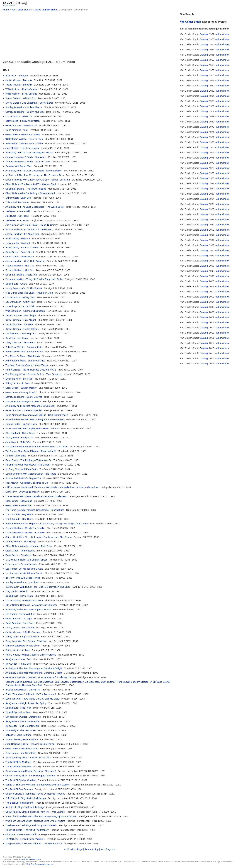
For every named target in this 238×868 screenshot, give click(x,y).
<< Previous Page (73, 849)
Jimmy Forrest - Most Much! (20, 628)
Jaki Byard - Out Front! (17, 216)
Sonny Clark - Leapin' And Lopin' (22, 637)
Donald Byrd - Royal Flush (19, 596)
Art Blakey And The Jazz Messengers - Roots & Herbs (34, 171)
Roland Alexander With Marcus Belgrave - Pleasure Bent (35, 419)
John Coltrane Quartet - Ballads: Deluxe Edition (30, 744)
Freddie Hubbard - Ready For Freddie (25, 528)
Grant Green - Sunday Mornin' (21, 388)
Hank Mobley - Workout (18, 238)
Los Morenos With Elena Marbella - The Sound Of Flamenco (37, 496)
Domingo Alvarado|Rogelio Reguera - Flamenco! (31, 771)
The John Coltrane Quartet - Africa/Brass (27, 365)
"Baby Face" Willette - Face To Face (24, 139)
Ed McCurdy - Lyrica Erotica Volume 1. (25, 839)
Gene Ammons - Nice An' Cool (21, 125)
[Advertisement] (89, 35)
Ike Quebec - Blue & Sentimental (22, 721)
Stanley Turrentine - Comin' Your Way (25, 112)
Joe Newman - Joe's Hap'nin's (21, 333)
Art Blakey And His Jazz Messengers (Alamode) (30, 406)
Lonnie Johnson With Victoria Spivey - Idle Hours (31, 474)
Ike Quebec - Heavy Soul (18, 659)
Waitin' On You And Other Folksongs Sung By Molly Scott (35, 821)
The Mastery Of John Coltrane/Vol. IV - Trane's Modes (34, 374)
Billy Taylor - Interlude (17, 76)
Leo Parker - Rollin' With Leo (20, 614)
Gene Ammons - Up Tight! (19, 618)
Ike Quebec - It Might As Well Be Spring (26, 703)
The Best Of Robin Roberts (19, 803)
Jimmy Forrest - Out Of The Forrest (24, 288)
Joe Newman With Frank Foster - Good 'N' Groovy (32, 225)
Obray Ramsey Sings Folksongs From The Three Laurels (35, 812)
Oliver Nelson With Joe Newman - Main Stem (29, 546)
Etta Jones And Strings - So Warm (23, 401)
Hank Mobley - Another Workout (22, 247)
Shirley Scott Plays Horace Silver (23, 646)
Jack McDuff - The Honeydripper (22, 148)
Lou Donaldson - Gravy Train (20, 297)
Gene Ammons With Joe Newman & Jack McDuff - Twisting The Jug (41, 677)
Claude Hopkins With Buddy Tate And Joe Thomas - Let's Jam (38, 180)
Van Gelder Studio (21, 10)
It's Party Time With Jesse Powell (23, 578)
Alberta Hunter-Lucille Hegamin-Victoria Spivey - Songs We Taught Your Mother (47, 523)
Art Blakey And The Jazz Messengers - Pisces (29, 152)
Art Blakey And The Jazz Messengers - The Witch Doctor (35, 207)
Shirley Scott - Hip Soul (17, 383)
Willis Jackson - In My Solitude (21, 94)
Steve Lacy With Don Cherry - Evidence (26, 641)
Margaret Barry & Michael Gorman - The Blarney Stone (34, 843)
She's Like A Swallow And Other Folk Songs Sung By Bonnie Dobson (41, 816)
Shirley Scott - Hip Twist (18, 650)
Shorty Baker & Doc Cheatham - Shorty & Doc (29, 103)
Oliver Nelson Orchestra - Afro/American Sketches (31, 605)
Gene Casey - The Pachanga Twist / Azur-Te (28, 460)
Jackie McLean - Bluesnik (19, 80)
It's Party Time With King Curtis (22, 469)
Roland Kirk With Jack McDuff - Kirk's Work (28, 465)
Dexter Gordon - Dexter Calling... (22, 329)
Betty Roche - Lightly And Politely (23, 121)
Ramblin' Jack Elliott (16, 456)
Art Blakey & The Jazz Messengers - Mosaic (28, 609)
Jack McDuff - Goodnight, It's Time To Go (27, 483)
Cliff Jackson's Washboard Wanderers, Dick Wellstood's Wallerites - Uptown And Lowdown (52, 487)
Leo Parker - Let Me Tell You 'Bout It (24, 569)
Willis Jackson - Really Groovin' (22, 89)
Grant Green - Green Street (20, 252)
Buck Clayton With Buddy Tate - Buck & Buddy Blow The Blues (38, 587)
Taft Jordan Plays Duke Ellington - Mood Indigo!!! (31, 451)
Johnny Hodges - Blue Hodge (21, 542)
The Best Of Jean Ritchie (18, 767)
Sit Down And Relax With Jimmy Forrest (26, 560)
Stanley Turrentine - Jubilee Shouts (24, 107)
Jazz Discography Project (31, 859)
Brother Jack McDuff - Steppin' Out (23, 478)
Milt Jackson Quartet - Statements (23, 717)
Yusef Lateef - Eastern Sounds (21, 564)
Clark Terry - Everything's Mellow (22, 492)
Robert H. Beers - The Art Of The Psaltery (27, 830)
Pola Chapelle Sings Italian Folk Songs (26, 798)
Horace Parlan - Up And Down (21, 424)
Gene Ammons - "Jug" (17, 130)
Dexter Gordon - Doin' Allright (21, 315)
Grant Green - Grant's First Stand (23, 134)
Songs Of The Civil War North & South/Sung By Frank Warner (37, 785)
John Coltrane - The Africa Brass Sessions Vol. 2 (31, 370)
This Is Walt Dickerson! (17, 202)
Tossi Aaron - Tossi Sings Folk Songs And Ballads (31, 825)
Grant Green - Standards (18, 555)
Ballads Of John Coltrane (18, 735)
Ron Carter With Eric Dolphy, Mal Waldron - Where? (32, 428)
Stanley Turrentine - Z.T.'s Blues (22, 582)
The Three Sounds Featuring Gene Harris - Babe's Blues (35, 510)
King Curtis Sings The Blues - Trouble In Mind (29, 293)
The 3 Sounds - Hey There (19, 514)
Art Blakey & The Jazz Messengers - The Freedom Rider (35, 175)
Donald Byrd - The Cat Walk (20, 306)
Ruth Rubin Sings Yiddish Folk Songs (25, 807)
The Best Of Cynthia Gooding (21, 780)
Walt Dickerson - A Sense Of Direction (25, 311)
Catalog (37, 10)
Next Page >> (108, 849)
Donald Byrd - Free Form (18, 708)
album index (50, 10)
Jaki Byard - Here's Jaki (18, 211)
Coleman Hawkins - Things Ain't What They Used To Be (34, 279)
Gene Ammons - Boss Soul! (20, 623)
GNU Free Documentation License (40, 864)
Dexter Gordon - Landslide (19, 324)
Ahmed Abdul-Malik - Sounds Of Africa (25, 361)
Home (6, 10)
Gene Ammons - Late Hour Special (24, 410)
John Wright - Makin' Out (18, 442)
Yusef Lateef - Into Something (21, 753)
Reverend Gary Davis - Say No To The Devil (28, 757)
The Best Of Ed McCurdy (18, 762)
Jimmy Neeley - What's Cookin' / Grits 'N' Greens (31, 655)
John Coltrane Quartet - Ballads (22, 739)
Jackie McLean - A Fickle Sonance (23, 632)
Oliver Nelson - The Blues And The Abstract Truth (31, 184)
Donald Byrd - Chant (16, 284)
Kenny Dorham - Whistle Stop (21, 98)
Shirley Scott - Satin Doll (18, 198)
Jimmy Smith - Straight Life (19, 438)
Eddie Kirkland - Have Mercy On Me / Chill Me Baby (32, 699)
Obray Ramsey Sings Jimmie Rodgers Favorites (30, 776)
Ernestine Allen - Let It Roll (19, 379)
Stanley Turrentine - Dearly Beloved (24, 397)
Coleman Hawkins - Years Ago (21, 275)
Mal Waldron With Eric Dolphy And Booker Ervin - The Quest (37, 447)
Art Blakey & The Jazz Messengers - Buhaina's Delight (34, 668)
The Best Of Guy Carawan (19, 789)
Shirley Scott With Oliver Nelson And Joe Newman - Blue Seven (39, 537)
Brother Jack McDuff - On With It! (23, 690)
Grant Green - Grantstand (19, 501)
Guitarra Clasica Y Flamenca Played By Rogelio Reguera (35, 794)
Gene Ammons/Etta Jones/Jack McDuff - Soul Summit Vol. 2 (37, 415)
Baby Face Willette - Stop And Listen (24, 347)
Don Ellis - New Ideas (17, 338)
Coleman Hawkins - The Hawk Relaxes (26, 189)
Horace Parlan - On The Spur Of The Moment (29, 229)
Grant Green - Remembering (20, 551)
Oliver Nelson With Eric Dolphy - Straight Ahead (30, 193)
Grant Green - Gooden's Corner (22, 748)
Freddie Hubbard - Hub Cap (20, 266)
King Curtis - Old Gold (17, 591)
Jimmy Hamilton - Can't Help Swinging (25, 261)
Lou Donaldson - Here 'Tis (19, 116)
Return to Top (92, 849)
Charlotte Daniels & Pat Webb (21, 834)
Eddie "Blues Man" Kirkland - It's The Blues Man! (31, 694)
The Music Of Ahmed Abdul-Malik (23, 356)
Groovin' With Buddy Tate (19, 166)
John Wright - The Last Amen (21, 730)
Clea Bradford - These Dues (20, 433)
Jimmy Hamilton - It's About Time (22, 234)
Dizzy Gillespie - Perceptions (20, 343)
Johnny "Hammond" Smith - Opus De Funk (28, 162)
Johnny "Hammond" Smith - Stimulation (26, 157)
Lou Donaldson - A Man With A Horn (24, 600)
